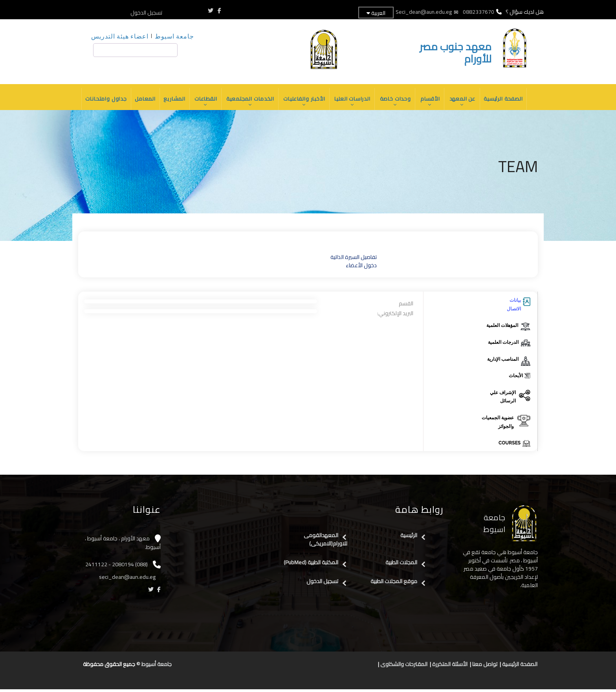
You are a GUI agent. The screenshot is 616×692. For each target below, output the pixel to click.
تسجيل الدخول (146, 13)
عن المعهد (465, 103)
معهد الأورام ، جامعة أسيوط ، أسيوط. (123, 546)
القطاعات (204, 103)
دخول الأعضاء (361, 268)
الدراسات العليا (353, 103)
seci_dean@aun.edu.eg (128, 580)
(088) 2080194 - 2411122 (116, 567)
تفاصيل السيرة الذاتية (354, 260)
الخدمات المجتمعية (249, 103)
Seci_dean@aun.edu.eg (424, 12)
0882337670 (478, 12)
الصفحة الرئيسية (507, 100)
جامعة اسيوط (174, 36)
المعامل (142, 100)
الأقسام (433, 103)
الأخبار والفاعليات (304, 103)
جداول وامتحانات (102, 100)
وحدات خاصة (397, 103)
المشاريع (172, 100)
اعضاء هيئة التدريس (120, 36)
